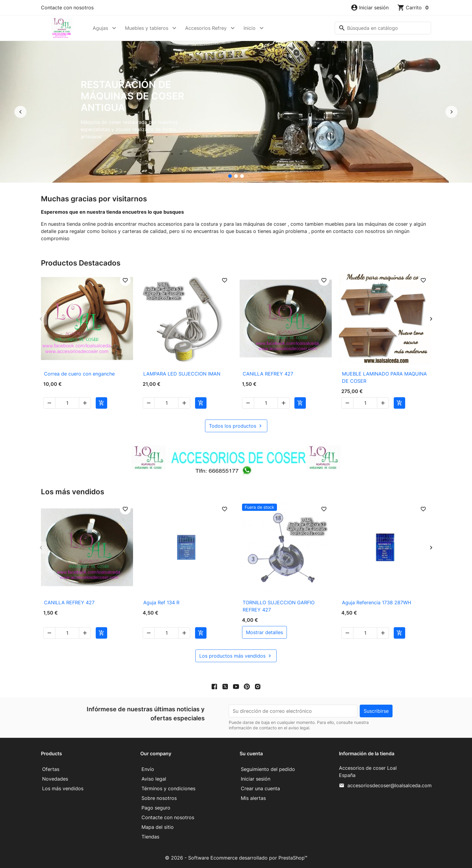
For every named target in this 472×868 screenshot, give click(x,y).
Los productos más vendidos (236, 656)
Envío (148, 769)
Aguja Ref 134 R (161, 602)
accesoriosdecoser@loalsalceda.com (390, 785)
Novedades (55, 779)
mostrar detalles (264, 632)
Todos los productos (236, 426)
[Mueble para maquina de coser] (242, 176)
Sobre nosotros (159, 798)
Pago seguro (156, 808)
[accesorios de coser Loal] (236, 176)
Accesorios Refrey (206, 28)
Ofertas (51, 769)
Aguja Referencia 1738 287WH (377, 602)
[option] (236, 112)
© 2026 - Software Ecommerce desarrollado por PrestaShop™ (236, 858)
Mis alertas (253, 798)
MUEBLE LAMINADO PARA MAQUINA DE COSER (384, 377)
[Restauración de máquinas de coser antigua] (230, 176)
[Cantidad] (67, 403)
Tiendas (150, 837)
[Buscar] (383, 28)
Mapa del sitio (158, 827)
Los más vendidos (63, 788)
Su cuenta (251, 753)
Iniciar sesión (256, 779)
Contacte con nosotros (67, 8)
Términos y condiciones (168, 788)
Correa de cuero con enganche (79, 374)
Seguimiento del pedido (268, 769)
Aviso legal (154, 779)
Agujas (100, 28)
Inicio (250, 28)
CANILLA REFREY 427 (268, 374)
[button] (370, 8)
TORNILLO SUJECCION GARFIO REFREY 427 (279, 606)
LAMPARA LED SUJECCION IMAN (182, 374)
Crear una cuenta (260, 788)
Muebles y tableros (147, 28)
